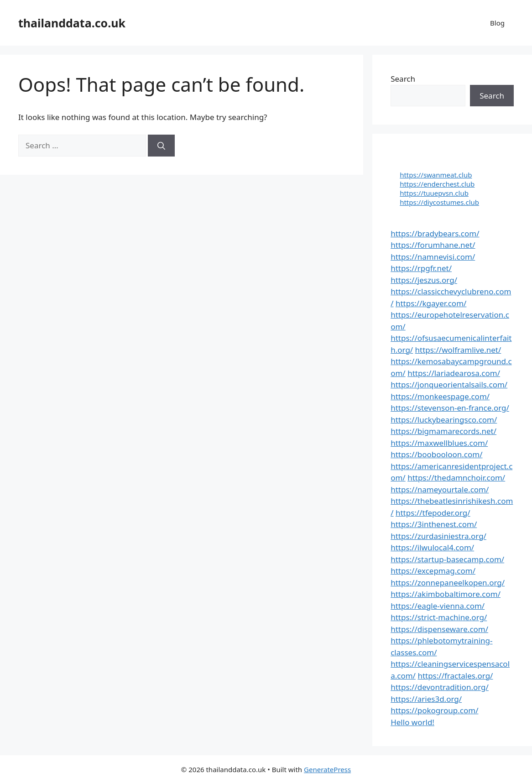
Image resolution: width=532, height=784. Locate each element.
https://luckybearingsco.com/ (444, 420)
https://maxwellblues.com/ (439, 443)
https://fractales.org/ (455, 676)
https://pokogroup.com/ (434, 710)
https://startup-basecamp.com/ (447, 559)
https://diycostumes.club (439, 202)
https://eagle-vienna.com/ (438, 606)
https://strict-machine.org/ (439, 617)
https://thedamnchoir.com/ (456, 478)
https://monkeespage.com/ (440, 396)
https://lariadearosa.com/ (454, 373)
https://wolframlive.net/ (458, 350)
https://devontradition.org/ (440, 687)
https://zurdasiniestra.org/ (438, 536)
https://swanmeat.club (436, 175)
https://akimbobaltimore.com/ (446, 594)
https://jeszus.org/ (424, 280)
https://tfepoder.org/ (433, 513)
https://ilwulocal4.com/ (432, 547)
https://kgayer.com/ (431, 303)
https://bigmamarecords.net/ (443, 431)
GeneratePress (327, 769)
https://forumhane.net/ (433, 245)
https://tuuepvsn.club (434, 193)
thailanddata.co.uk (72, 23)
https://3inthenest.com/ (434, 524)
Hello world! (412, 722)
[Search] (161, 146)
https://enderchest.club (437, 184)
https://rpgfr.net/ (421, 268)
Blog (497, 23)
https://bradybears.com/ (435, 233)
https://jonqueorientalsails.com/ (449, 384)
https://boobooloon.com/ (436, 454)
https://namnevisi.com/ (433, 257)
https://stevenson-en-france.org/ (450, 408)
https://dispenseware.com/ (439, 629)
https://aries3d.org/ (426, 699)
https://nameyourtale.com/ (440, 489)
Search (403, 79)
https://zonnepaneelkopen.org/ (448, 583)
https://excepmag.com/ (433, 571)
